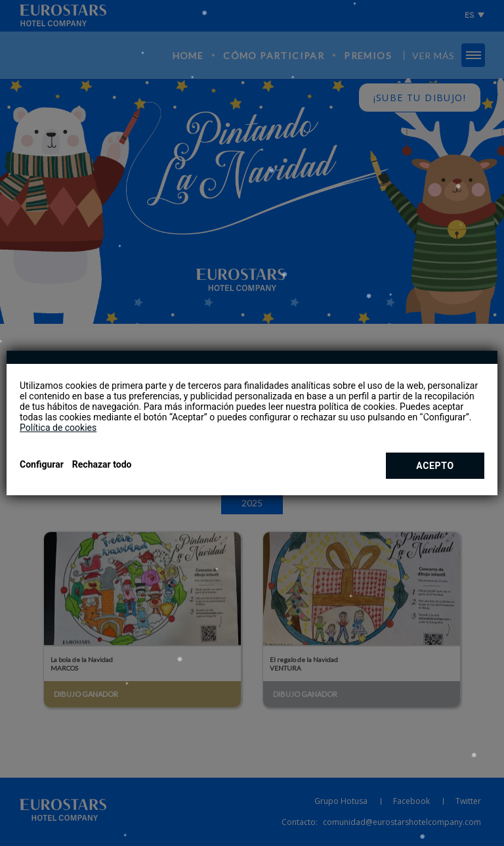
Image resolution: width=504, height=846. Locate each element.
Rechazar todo (102, 464)
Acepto (435, 466)
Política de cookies (58, 428)
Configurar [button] (42, 464)
